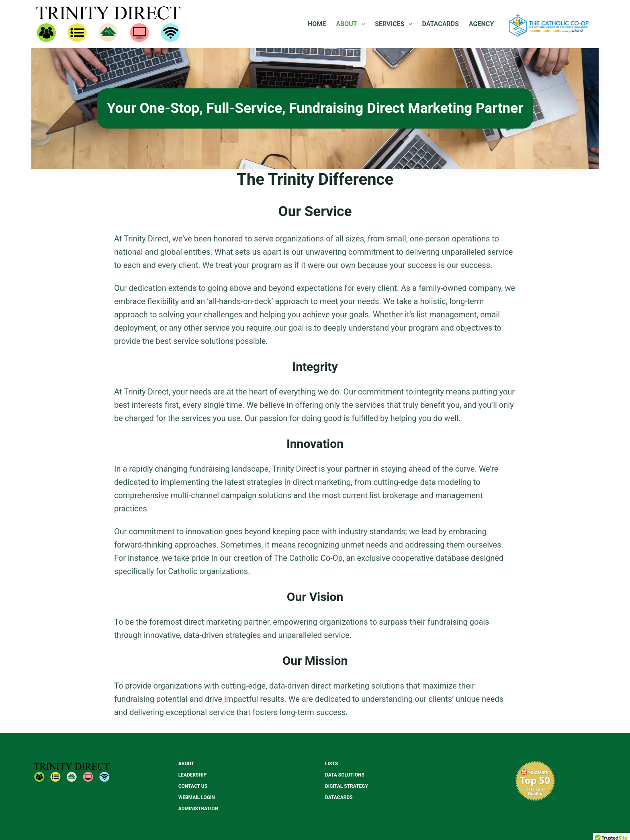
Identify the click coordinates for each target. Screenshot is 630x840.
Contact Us (193, 786)
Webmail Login (197, 797)
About (352, 24)
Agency (481, 24)
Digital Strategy (347, 786)
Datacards (440, 24)
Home (317, 24)
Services (395, 24)
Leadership (193, 775)
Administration (198, 809)
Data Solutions (345, 775)
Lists (331, 764)
